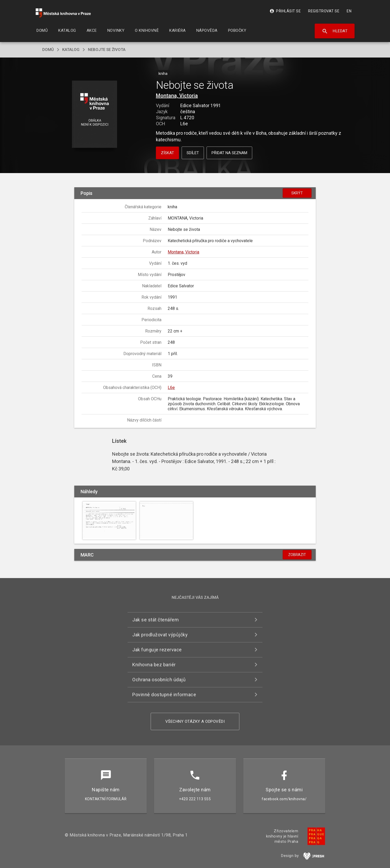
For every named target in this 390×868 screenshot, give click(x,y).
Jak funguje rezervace (157, 650)
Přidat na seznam (229, 153)
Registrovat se (324, 11)
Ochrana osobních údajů (159, 680)
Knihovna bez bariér (154, 665)
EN (349, 11)
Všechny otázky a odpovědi (195, 721)
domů (48, 50)
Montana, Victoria (177, 96)
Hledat (335, 31)
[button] (95, 115)
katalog (71, 50)
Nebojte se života (107, 50)
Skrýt (297, 193)
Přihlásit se (285, 11)
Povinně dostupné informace (164, 695)
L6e (171, 388)
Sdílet (193, 153)
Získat (167, 153)
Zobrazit (297, 555)
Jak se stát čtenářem (156, 620)
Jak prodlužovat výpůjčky (160, 635)
